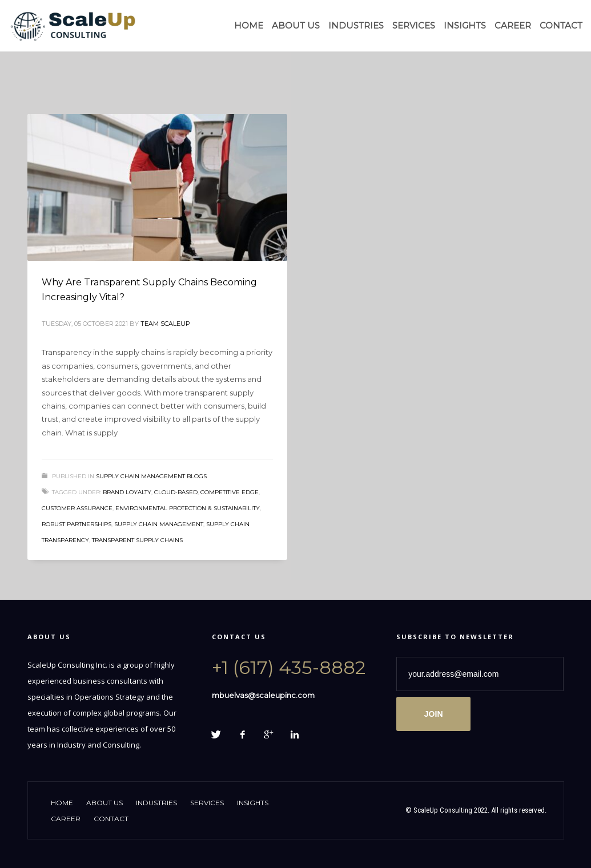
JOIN (434, 714)
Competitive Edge (230, 492)
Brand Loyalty (127, 492)
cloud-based (176, 492)
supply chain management (159, 524)
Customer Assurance (77, 508)
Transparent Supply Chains (137, 540)
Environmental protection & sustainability (188, 508)
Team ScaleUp (165, 324)
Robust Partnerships (77, 524)
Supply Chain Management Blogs (151, 476)
